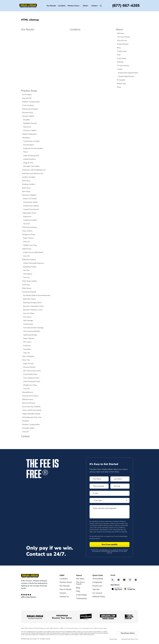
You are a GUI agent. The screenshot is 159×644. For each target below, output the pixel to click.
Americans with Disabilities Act (34, 170)
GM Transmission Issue (32, 371)
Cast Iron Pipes (29, 313)
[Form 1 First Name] (99, 479)
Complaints (97, 582)
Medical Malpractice (29, 134)
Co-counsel (97, 593)
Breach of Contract (30, 199)
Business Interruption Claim (34, 306)
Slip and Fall (27, 98)
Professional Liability (31, 206)
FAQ (119, 55)
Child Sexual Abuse (30, 227)
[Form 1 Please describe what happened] (110, 512)
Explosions (27, 217)
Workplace (26, 138)
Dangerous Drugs (29, 234)
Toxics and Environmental (32, 410)
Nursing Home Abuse (30, 396)
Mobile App (121, 84)
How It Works (66, 589)
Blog (119, 48)
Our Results (51, 6)
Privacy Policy (113, 639)
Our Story (80, 579)
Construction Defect (30, 202)
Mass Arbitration (28, 356)
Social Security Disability (31, 407)
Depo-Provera (28, 238)
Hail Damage (28, 321)
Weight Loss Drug (30, 245)
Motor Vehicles (29, 338)
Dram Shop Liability (30, 281)
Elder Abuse (27, 288)
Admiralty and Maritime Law (33, 173)
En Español (121, 80)
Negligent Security (30, 123)
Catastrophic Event (29, 213)
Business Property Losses (33, 310)
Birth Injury (26, 181)
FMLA (25, 152)
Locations (62, 6)
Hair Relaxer (28, 274)
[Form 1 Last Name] (120, 479)
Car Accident (27, 95)
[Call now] (126, 6)
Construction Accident (31, 141)
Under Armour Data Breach (33, 252)
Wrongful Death (28, 428)
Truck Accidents (28, 105)
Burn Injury (26, 191)
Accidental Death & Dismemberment (37, 295)
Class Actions (27, 231)
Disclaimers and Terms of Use (130, 639)
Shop (119, 87)
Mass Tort (26, 360)
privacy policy (96, 538)
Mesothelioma (27, 392)
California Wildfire (30, 220)
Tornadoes (27, 349)
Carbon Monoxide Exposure (33, 263)
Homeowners (28, 324)
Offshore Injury (28, 399)
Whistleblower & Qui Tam (32, 417)
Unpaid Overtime (29, 159)
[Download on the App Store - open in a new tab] (117, 589)
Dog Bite (26, 120)
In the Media (121, 58)
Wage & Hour (28, 163)
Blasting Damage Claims (32, 303)
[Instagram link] (130, 580)
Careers (120, 69)
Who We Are (122, 41)
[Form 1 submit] (110, 545)
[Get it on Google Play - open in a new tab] (130, 589)
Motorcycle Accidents (30, 109)
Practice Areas (74, 6)
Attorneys (121, 33)
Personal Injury (28, 113)
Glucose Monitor (29, 367)
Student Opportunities (126, 76)
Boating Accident (28, 184)
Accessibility (98, 579)
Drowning (26, 285)
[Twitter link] (113, 580)
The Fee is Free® (81, 583)
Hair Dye (26, 270)
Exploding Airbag (30, 267)
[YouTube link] (124, 580)
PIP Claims (27, 342)
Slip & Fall (27, 127)
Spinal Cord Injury (29, 403)
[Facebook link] (119, 580)
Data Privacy (27, 249)
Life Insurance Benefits (32, 331)
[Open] (101, 6)
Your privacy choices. (128, 633)
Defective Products (29, 260)
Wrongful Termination (31, 166)
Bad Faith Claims (30, 299)
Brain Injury (26, 188)
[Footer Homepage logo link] (37, 576)
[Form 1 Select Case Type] (110, 500)
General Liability (28, 116)
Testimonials (122, 51)
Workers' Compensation (31, 102)
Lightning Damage (30, 335)
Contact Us (64, 597)
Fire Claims (27, 317)
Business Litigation (29, 195)
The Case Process (124, 37)
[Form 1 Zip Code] (120, 486)
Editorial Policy (99, 597)
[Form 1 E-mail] (110, 493)
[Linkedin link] (136, 580)
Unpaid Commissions (31, 209)
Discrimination (29, 145)
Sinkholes (27, 346)
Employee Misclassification (33, 148)
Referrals (120, 62)
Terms (116, 536)
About (86, 6)
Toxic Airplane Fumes (31, 378)
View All (26, 224)
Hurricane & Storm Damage (33, 328)
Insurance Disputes (29, 292)
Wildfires (26, 421)
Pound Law (97, 586)
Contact (94, 6)
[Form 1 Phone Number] (99, 486)
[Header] (28, 5)
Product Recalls (123, 44)
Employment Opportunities (128, 73)
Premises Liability (30, 130)
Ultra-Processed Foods (32, 381)
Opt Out (96, 589)
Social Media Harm (30, 374)
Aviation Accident (29, 177)
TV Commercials (123, 66)
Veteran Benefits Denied (31, 414)
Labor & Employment (31, 156)
